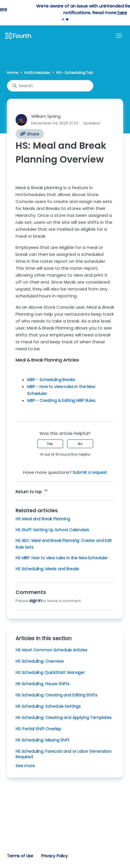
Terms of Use (20, 856)
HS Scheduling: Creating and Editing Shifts (56, 695)
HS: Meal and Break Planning (43, 519)
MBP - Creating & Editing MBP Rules (61, 401)
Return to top (32, 491)
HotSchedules (37, 73)
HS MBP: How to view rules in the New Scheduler (62, 558)
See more (25, 766)
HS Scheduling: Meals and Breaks (47, 569)
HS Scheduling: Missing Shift (43, 740)
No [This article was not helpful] (80, 444)
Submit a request (90, 472)
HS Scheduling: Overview (39, 661)
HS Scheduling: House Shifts (43, 684)
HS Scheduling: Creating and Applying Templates (64, 718)
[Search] (50, 86)
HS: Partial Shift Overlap (38, 729)
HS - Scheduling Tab (75, 73)
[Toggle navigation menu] (119, 36)
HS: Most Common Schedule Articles (51, 650)
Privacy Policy (54, 856)
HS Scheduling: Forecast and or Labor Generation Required (64, 754)
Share (30, 134)
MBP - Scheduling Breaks (51, 380)
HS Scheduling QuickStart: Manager (50, 673)
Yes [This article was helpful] (50, 444)
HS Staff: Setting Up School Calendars (52, 530)
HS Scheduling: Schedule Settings (48, 706)
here (79, 9)
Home (13, 73)
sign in (36, 601)
